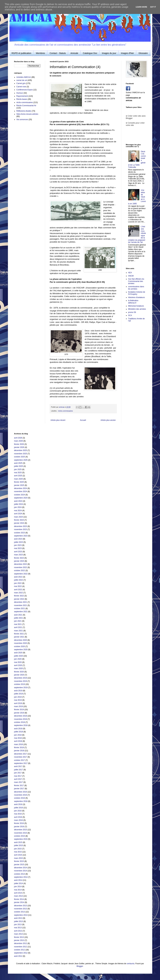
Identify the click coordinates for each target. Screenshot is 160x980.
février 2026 (19, 444)
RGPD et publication (21, 53)
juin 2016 (18, 811)
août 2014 (18, 880)
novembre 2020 (21, 643)
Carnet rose (21, 87)
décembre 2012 (21, 943)
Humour (20, 93)
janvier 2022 (19, 599)
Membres (40, 53)
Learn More (141, 7)
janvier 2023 (19, 561)
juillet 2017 (19, 770)
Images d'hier (127, 53)
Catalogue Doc (90, 53)
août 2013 (18, 918)
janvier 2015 (19, 865)
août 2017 (18, 766)
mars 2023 (19, 555)
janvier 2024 (19, 523)
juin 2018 (18, 735)
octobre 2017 (20, 760)
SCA (130, 315)
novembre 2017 (21, 757)
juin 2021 (18, 621)
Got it (153, 7)
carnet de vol (22, 80)
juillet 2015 (19, 845)
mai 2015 (18, 852)
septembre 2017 (21, 763)
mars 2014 (19, 896)
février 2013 (19, 937)
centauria (130, 964)
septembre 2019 (21, 688)
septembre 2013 (21, 915)
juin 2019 (18, 697)
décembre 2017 (21, 754)
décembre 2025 (21, 450)
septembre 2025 (21, 460)
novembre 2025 (21, 454)
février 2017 (19, 785)
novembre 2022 (21, 567)
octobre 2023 (20, 533)
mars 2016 (19, 820)
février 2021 (19, 634)
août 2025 (18, 463)
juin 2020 (18, 659)
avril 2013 (18, 931)
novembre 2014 (21, 871)
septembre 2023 (21, 536)
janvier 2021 (19, 637)
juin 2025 (18, 469)
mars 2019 (19, 706)
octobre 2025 (20, 457)
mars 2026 (19, 441)
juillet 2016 (19, 808)
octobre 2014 (20, 874)
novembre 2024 (21, 491)
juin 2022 (18, 583)
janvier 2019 (19, 713)
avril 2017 (18, 779)
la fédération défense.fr (133, 302)
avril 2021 (18, 627)
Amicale (74, 53)
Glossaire (143, 53)
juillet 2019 (19, 694)
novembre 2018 (21, 719)
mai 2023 (18, 548)
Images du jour (109, 53)
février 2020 (19, 672)
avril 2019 (18, 703)
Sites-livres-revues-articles (27, 114)
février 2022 (19, 596)
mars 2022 (19, 593)
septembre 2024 (21, 498)
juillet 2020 (19, 656)
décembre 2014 (21, 868)
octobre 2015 (20, 836)
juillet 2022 (19, 580)
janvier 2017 (19, 789)
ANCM (131, 276)
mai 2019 (18, 700)
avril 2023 (18, 552)
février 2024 (19, 520)
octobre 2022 (20, 571)
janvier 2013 (19, 940)
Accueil (83, 420)
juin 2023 (18, 545)
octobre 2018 (20, 722)
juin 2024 (18, 507)
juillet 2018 (19, 732)
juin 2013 (18, 925)
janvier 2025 (19, 485)
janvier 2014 (19, 902)
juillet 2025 (19, 466)
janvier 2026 (19, 447)
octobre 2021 (20, 608)
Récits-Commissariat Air (26, 106)
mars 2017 (19, 782)
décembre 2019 (21, 678)
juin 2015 (18, 849)
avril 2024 (18, 514)
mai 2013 (18, 928)
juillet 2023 (19, 542)
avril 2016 (18, 817)
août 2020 (18, 653)
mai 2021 (18, 624)
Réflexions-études (24, 111)
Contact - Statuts (58, 53)
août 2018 (18, 729)
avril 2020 (18, 665)
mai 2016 (18, 814)
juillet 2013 (19, 921)
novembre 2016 (21, 795)
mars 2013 (19, 934)
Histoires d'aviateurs (137, 297)
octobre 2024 (20, 495)
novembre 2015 (21, 833)
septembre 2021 (21, 612)
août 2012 (18, 956)
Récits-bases (22, 99)
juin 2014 (18, 887)
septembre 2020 (21, 650)
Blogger (80, 966)
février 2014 (19, 899)
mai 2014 (18, 890)
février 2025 (19, 482)
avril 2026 (18, 438)
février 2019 (19, 710)
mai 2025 (18, 473)
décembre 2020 (21, 640)
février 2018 (19, 748)
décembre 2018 (21, 716)
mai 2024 (18, 511)
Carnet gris (21, 83)
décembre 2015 (21, 830)
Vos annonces (22, 119)
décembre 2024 (21, 488)
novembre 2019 (21, 681)
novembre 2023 (21, 529)
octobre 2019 (20, 684)
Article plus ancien (108, 420)
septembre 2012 (21, 953)
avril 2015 (18, 855)
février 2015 (19, 861)
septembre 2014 (21, 877)
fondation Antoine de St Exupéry (137, 293)
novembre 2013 (21, 909)
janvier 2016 (19, 827)
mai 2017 (18, 776)
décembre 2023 (21, 526)
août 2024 (18, 501)
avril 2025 (18, 476)
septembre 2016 (21, 801)
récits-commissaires (65, 411)
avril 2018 (18, 741)
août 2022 (18, 577)
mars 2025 (19, 479)
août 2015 (18, 842)
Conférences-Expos (25, 90)
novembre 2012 (21, 947)
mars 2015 (19, 858)
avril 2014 (18, 893)
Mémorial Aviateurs (136, 306)
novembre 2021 (21, 605)
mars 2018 (19, 744)
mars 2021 (19, 631)
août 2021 (18, 615)
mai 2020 (18, 662)
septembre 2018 (21, 725)
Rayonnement (22, 96)
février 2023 (19, 558)
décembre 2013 (21, 906)
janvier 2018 (19, 751)
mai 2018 (18, 738)
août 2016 (18, 804)
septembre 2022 (21, 574)
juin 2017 (18, 773)
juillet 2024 (19, 504)
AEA (130, 273)
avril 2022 (18, 590)
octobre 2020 (20, 646)
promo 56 (132, 312)
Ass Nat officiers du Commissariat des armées (136, 281)
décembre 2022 (21, 564)
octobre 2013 (20, 912)
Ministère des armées (137, 309)
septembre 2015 (21, 839)
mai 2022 (18, 586)
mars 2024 (19, 517)
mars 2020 (19, 668)
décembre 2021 (21, 602)
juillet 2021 (19, 618)
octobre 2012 (20, 950)
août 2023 (18, 539)
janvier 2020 (19, 675)
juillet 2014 (19, 883)
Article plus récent (58, 420)
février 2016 (19, 823)
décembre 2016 (21, 792)
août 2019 (18, 691)
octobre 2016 (20, 798)
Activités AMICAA (24, 77)
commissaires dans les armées (136, 288)
